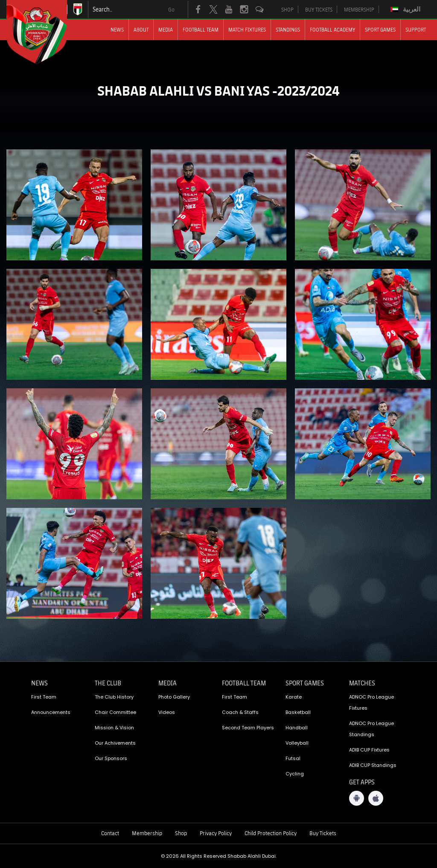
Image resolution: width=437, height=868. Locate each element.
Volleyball (297, 743)
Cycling (295, 774)
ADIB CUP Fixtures (369, 750)
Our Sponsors (111, 758)
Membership (147, 833)
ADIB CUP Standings (373, 765)
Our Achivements (115, 743)
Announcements (51, 712)
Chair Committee (115, 712)
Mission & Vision (114, 728)
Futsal (293, 758)
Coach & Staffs (240, 712)
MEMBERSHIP (359, 9)
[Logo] (44, 32)
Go (171, 9)
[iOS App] (376, 798)
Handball (297, 728)
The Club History (114, 697)
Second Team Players (248, 728)
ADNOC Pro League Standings (371, 729)
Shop (181, 833)
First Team (44, 697)
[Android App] (357, 798)
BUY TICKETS (319, 9)
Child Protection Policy (271, 833)
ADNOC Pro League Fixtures (371, 702)
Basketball (298, 712)
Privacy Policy (216, 833)
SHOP (287, 9)
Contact (110, 833)
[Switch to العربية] (406, 9)
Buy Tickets (323, 833)
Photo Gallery (174, 697)
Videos (167, 712)
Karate (294, 697)
